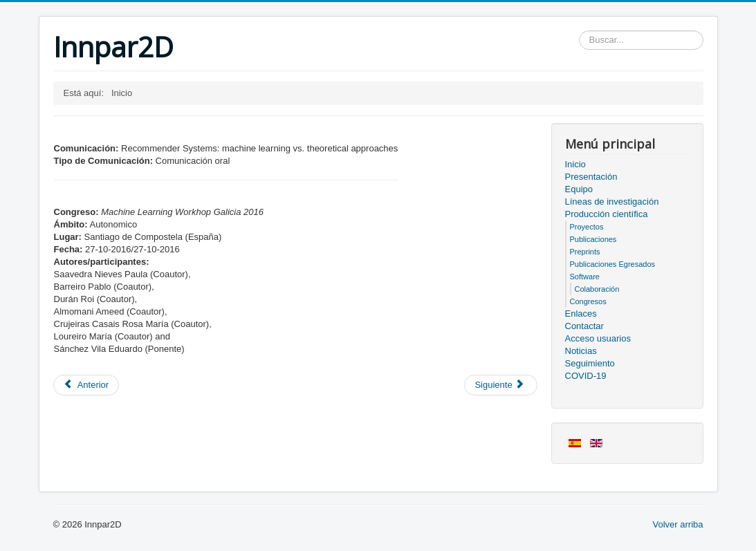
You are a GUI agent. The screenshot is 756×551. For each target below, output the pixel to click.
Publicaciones (593, 239)
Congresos (588, 301)
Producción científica (607, 214)
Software (585, 277)
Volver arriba (678, 524)
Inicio (575, 164)
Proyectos (587, 227)
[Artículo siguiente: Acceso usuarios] (500, 385)
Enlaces (581, 314)
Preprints (585, 252)
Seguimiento (590, 363)
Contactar (584, 326)
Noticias (581, 351)
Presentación (591, 177)
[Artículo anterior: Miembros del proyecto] (86, 385)
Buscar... (579, 31)
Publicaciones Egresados (613, 264)
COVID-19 (586, 376)
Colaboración (597, 289)
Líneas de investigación (612, 202)
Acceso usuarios (598, 338)
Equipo (579, 189)
